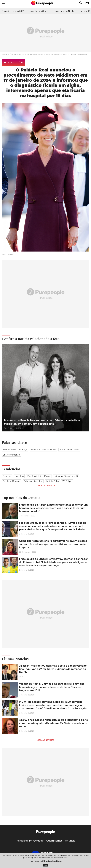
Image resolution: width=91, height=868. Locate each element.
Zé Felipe (67, 481)
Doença (23, 449)
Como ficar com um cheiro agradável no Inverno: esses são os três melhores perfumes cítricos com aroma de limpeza (53, 544)
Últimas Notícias (17, 54)
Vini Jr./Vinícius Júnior (39, 476)
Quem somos (54, 841)
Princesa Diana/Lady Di (66, 476)
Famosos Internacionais (43, 449)
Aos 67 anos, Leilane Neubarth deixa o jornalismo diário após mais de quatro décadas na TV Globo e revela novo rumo (54, 723)
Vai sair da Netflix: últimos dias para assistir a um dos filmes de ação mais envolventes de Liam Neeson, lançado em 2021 (52, 687)
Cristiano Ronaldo (33, 481)
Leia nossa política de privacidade (46, 861)
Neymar (7, 476)
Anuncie (70, 841)
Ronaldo (19, 476)
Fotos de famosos (69, 449)
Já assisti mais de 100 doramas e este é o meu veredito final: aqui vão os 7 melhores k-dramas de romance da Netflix (53, 669)
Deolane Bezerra (12, 481)
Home (5, 54)
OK (45, 865)
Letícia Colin (52, 481)
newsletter (87, 3)
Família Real (9, 449)
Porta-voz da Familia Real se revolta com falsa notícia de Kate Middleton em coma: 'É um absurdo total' (42, 422)
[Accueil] (42, 3)
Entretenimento (11, 455)
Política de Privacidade (30, 841)
